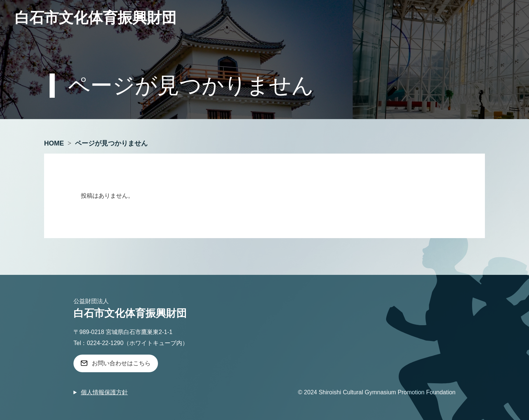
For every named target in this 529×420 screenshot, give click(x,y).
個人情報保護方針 (104, 392)
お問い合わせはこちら (121, 363)
